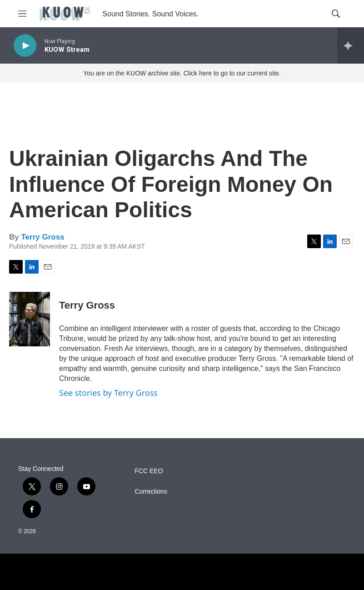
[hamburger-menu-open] (22, 14)
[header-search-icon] (336, 14)
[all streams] (351, 45)
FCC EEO (149, 471)
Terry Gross (42, 237)
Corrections (151, 492)
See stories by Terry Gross (108, 393)
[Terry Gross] (30, 319)
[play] (25, 46)
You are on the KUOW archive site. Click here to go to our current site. (182, 73)
